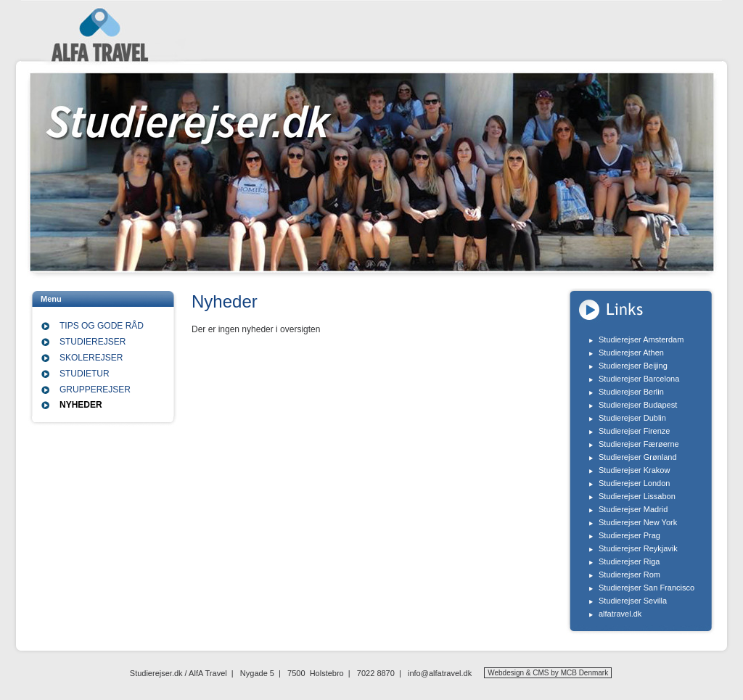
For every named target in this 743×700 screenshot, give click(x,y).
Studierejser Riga (629, 561)
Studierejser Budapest (638, 405)
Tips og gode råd (102, 326)
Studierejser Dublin (632, 418)
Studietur (85, 374)
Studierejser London (634, 483)
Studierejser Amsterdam (641, 339)
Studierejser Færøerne (639, 444)
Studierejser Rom (629, 575)
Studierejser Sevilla (633, 601)
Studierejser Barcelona (639, 379)
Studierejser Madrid (633, 509)
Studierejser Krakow (634, 470)
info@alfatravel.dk (440, 673)
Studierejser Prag (629, 535)
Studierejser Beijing (633, 366)
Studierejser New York (638, 522)
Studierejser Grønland (638, 457)
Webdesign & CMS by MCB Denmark (548, 673)
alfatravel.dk (620, 614)
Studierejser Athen (631, 353)
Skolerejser (91, 358)
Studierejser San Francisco (646, 588)
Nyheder (81, 405)
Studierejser (93, 342)
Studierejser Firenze (634, 431)
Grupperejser (95, 390)
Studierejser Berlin (631, 392)
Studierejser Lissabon (637, 496)
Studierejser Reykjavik (638, 548)
